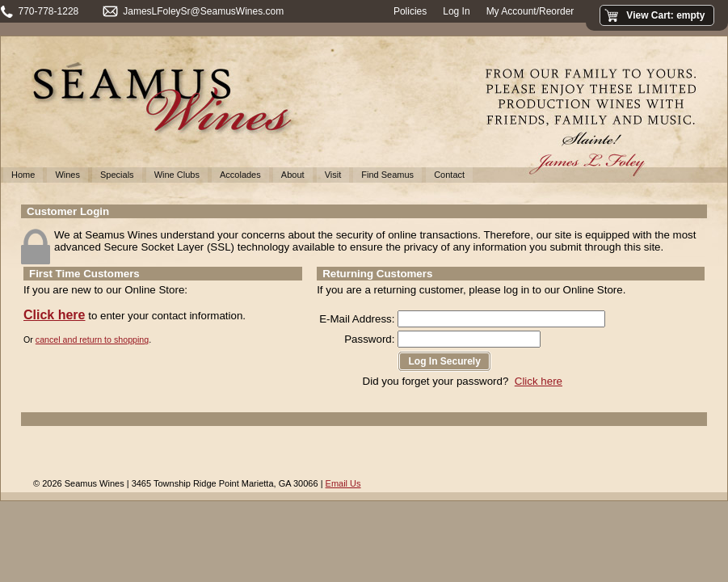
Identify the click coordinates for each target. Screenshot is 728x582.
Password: (369, 339)
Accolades (240, 175)
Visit (333, 175)
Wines (67, 175)
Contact (449, 175)
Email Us (343, 483)
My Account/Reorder (530, 11)
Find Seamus (387, 175)
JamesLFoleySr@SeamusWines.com (203, 11)
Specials (117, 175)
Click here (54, 315)
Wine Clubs (177, 175)
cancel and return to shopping (92, 339)
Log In (456, 11)
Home (23, 175)
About (293, 175)
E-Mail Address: (357, 319)
